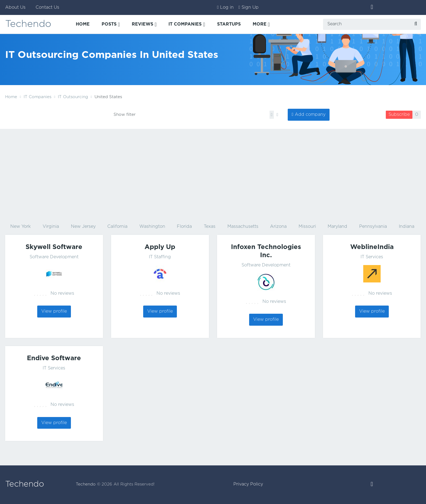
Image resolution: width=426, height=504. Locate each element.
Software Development (54, 257)
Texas (210, 227)
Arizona (278, 227)
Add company (310, 115)
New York (21, 227)
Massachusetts (243, 227)
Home (11, 97)
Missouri (307, 227)
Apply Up (160, 247)
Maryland (337, 227)
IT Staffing (160, 257)
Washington (152, 227)
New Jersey (83, 227)
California (117, 227)
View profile (54, 311)
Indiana (407, 227)
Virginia (51, 227)
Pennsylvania (373, 227)
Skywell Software (54, 247)
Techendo (29, 24)
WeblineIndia (372, 247)
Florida (184, 227)
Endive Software (54, 358)
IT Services (372, 257)
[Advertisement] (213, 175)
